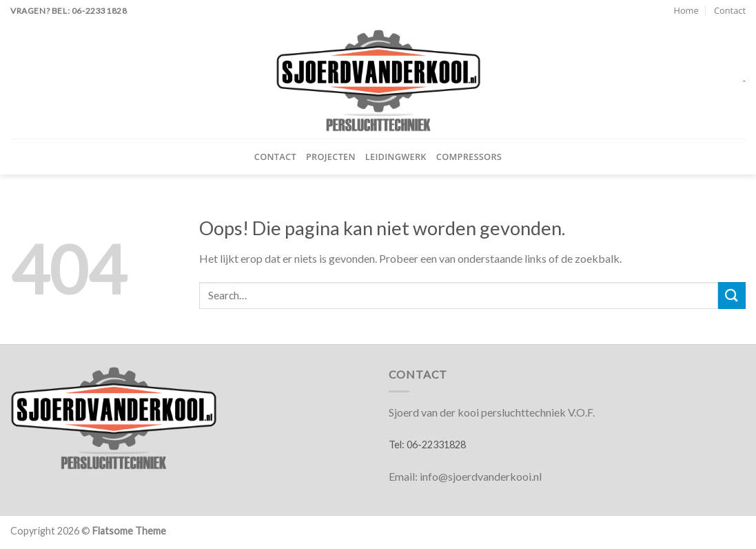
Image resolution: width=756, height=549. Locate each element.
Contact (730, 10)
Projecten (331, 157)
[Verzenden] (732, 296)
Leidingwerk (396, 157)
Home (686, 10)
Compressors (469, 157)
